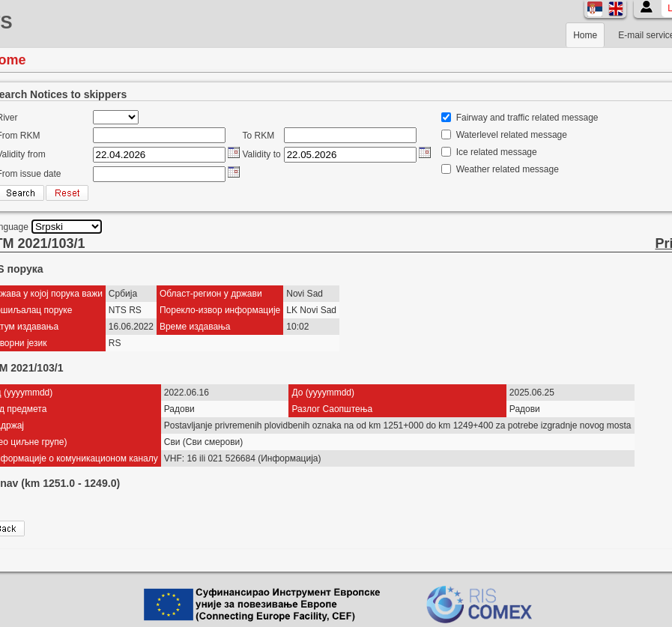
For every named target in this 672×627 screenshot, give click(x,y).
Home (585, 35)
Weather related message (508, 169)
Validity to (262, 154)
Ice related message (497, 152)
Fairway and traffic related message (527, 118)
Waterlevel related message (512, 135)
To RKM (259, 136)
